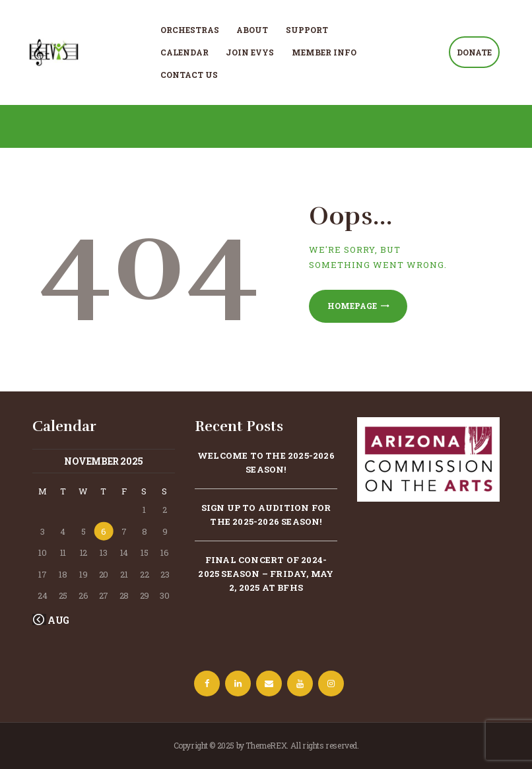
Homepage (352, 306)
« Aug (55, 620)
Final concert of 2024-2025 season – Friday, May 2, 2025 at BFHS (266, 574)
